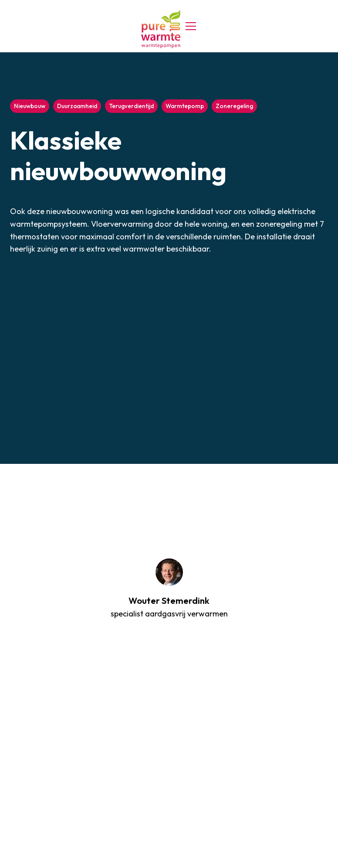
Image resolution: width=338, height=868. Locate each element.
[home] (161, 29)
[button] (189, 26)
